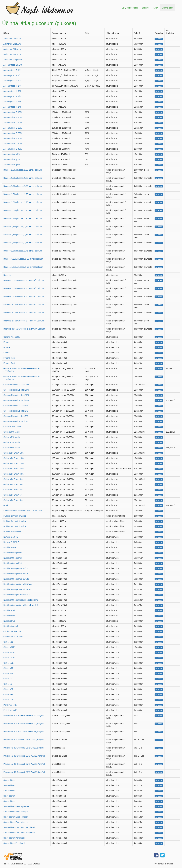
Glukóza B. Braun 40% (14, 469)
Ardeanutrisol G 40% (13, 144)
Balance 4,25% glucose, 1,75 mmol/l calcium (23, 267)
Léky (156, 8)
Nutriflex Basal (10, 547)
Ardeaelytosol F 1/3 (12, 86)
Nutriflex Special (11, 626)
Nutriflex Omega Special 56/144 (17, 584)
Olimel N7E (8, 663)
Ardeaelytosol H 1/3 (12, 91)
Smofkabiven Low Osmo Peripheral (19, 827)
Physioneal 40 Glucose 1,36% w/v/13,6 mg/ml (24, 740)
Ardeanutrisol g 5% (12, 154)
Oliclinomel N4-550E (13, 631)
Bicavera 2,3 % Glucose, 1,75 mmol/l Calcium (24, 305)
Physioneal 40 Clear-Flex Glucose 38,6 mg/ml (24, 732)
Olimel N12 (8, 642)
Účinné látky (167, 8)
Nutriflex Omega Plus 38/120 (16, 568)
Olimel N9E (8, 689)
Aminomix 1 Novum (12, 39)
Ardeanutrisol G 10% (13, 112)
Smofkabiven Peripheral (14, 838)
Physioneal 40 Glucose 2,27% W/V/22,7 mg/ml (24, 756)
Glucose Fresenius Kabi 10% (16, 385)
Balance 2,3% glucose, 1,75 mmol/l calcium (23, 235)
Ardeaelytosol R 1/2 (12, 96)
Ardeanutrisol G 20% (13, 128)
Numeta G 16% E (11, 542)
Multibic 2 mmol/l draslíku (15, 516)
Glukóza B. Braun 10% (14, 453)
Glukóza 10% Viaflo (12, 427)
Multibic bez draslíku (12, 532)
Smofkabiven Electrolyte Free (16, 806)
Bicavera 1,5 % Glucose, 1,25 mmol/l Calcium (24, 280)
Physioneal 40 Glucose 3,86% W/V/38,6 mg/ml (24, 772)
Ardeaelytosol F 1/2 (12, 70)
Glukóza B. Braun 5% (13, 479)
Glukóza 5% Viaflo (12, 432)
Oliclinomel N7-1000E (13, 637)
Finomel (7, 342)
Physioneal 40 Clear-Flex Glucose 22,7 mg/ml (24, 724)
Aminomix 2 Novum (12, 49)
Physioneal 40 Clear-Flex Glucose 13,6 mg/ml (24, 715)
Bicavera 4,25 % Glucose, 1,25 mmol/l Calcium (24, 329)
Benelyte (7, 275)
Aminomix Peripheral (13, 60)
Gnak (6, 505)
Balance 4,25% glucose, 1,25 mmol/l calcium (23, 259)
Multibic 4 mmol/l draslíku (15, 526)
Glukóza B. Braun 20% (14, 463)
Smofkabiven (9, 780)
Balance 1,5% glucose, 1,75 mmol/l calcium (23, 194)
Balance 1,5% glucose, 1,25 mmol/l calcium (23, 170)
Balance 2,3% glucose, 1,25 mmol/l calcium (23, 218)
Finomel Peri (9, 358)
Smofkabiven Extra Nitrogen (16, 812)
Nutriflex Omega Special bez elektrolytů (21, 600)
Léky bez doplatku (130, 8)
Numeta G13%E (11, 537)
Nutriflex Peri (9, 610)
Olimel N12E (9, 647)
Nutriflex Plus (9, 621)
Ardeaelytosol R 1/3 (12, 107)
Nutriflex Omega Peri (13, 553)
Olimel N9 (8, 679)
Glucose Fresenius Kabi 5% (16, 406)
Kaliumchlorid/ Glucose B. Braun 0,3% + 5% (23, 511)
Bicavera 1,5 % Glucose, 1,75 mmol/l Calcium (24, 288)
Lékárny (146, 8)
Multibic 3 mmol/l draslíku (15, 521)
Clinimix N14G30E (12, 337)
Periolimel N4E (10, 705)
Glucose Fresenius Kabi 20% (16, 400)
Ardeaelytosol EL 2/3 (13, 65)
